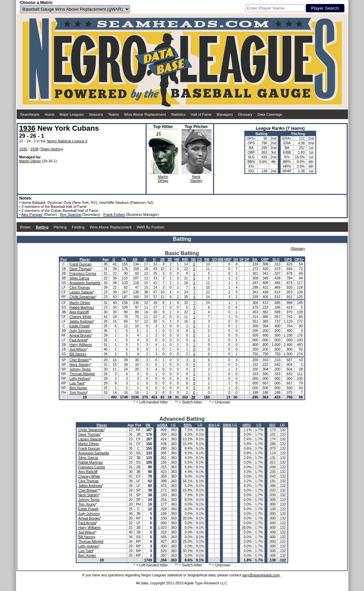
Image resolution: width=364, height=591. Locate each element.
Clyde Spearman (82, 297)
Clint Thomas (80, 287)
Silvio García (79, 278)
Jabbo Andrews (81, 321)
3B (170, 259)
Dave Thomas (80, 269)
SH (236, 259)
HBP (228, 259)
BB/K (227, 425)
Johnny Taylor (80, 369)
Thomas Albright (82, 374)
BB (207, 259)
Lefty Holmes (80, 378)
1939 (34, 149)
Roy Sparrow (71, 215)
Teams (113, 114)
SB (193, 259)
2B (162, 259)
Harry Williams (81, 345)
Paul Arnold (78, 340)
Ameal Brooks (80, 335)
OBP (265, 259)
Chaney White (80, 317)
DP (247, 259)
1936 (27, 128)
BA (255, 259)
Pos (64, 259)
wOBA (162, 425)
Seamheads (30, 114)
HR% (247, 425)
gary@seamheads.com (261, 575)
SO (214, 259)
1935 (23, 149)
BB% (188, 425)
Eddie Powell (80, 326)
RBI (185, 259)
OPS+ (299, 259)
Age (106, 259)
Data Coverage (270, 114)
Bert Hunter (78, 388)
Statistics (178, 114)
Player (85, 259)
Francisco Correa (83, 273)
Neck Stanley (80, 365)
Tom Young (78, 392)
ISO (272, 425)
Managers (225, 114)
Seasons (96, 114)
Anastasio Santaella (85, 283)
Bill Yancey (78, 354)
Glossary (245, 114)
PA (124, 259)
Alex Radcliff (79, 312)
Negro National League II (67, 141)
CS (200, 259)
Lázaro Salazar (81, 292)
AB (135, 259)
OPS (288, 259)
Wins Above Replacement (145, 114)
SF (242, 259)
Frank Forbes (114, 215)
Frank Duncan (80, 264)
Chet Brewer (79, 360)
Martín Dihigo (30, 161)
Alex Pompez (32, 215)
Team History (51, 149)
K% (211, 425)
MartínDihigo (163, 179)
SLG (276, 259)
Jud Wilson (78, 349)
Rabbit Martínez (82, 307)
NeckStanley (196, 179)
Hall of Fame (201, 114)
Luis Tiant (77, 383)
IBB (220, 259)
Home (49, 114)
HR (177, 259)
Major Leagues (72, 114)
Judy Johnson (80, 331)
